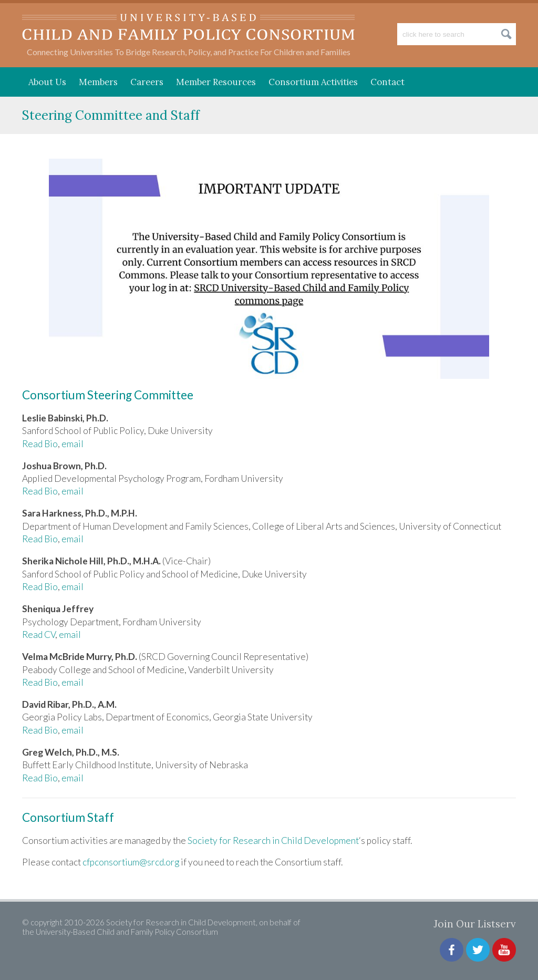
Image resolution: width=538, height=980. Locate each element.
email (73, 444)
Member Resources (216, 82)
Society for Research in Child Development (273, 840)
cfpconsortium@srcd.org (131, 862)
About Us (47, 82)
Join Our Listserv (475, 924)
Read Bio (40, 444)
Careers (147, 82)
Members (98, 82)
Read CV (39, 635)
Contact (387, 82)
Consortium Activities (313, 82)
